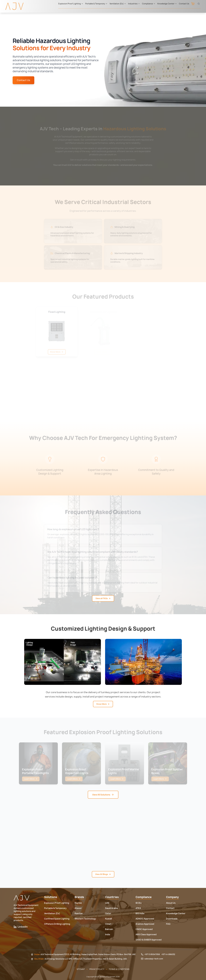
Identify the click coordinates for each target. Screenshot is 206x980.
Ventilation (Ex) (118, 4)
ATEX (138, 908)
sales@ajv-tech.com (154, 959)
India (108, 934)
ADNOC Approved (145, 919)
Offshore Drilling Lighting (57, 924)
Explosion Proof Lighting (71, 4)
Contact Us (184, 4)
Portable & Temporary (96, 4)
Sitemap (81, 969)
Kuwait (109, 919)
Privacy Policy (97, 969)
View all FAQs (103, 598)
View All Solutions (103, 795)
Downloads (172, 919)
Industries (134, 4)
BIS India (140, 913)
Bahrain (109, 929)
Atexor (78, 908)
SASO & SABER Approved (149, 940)
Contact (170, 908)
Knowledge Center (167, 4)
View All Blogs (103, 874)
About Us (171, 903)
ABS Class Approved (146, 934)
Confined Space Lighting (57, 919)
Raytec (78, 903)
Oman (108, 924)
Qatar (108, 913)
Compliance (149, 4)
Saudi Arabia (111, 908)
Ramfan (79, 913)
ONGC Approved (144, 929)
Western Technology (85, 919)
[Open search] (199, 4)
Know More (103, 704)
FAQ (168, 924)
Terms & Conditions (119, 969)
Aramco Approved (145, 924)
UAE (107, 903)
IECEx (139, 903)
